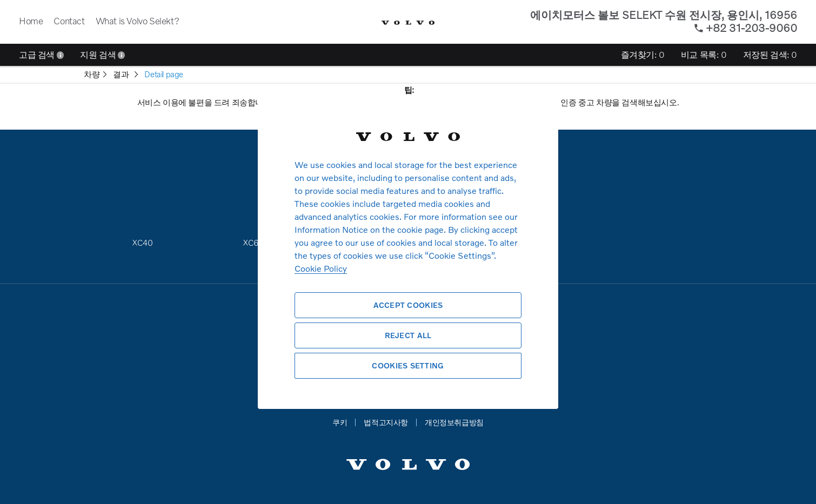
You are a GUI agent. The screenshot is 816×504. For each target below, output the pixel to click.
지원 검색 (102, 55)
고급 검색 (41, 55)
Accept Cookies (408, 305)
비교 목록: (704, 55)
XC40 (142, 243)
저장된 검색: (770, 55)
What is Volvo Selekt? (138, 21)
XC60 (253, 243)
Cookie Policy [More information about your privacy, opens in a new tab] (321, 268)
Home (31, 21)
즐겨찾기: (643, 55)
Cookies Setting (408, 365)
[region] (408, 252)
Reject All (408, 335)
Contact (69, 21)
